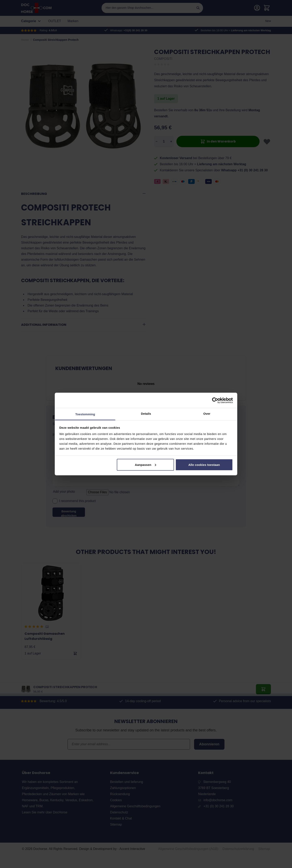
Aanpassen (145, 465)
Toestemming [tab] (85, 414)
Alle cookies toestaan (204, 465)
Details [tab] (146, 414)
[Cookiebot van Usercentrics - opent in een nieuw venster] (215, 400)
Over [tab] (207, 414)
